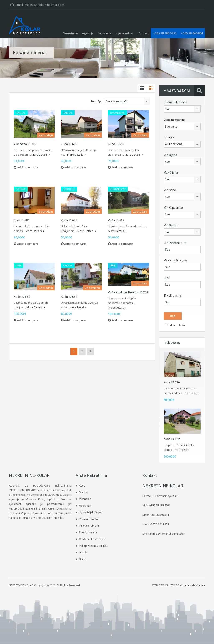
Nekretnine (70, 33)
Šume (82, 559)
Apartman (85, 506)
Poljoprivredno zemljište (94, 546)
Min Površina (175, 243)
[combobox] (127, 101)
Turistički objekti (89, 526)
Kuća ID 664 (22, 297)
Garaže (83, 552)
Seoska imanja (88, 532)
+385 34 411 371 (159, 524)
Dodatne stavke (175, 325)
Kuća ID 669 (116, 220)
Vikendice (85, 499)
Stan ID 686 (22, 220)
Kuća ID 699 (69, 144)
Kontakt (143, 33)
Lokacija (169, 137)
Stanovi (84, 492)
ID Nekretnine (172, 296)
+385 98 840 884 (192, 33)
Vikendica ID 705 (25, 144)
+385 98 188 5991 (165, 33)
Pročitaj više (192, 393)
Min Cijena (170, 155)
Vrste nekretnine (174, 120)
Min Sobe (170, 190)
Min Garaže (171, 225)
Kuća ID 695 (116, 144)
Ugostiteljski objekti (91, 512)
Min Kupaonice (173, 208)
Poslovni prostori (89, 519)
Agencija (88, 33)
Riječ (167, 278)
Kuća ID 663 (69, 297)
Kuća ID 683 (69, 220)
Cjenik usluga (125, 33)
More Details (41, 155)
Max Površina (175, 260)
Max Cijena (171, 173)
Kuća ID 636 (172, 382)
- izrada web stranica (193, 585)
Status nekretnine (175, 102)
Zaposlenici (105, 33)
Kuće (82, 486)
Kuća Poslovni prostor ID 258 (128, 292)
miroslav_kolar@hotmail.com (45, 5)
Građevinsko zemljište (93, 539)
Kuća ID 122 (172, 439)
